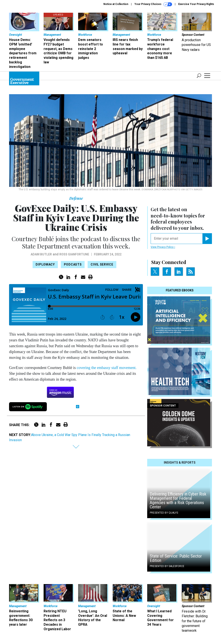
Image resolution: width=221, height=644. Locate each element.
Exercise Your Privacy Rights (196, 4)
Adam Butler (41, 254)
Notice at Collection (116, 4)
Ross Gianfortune (74, 254)
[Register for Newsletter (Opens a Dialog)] (207, 239)
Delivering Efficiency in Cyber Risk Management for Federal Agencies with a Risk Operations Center (178, 500)
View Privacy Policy (163, 247)
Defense (76, 198)
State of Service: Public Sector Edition (176, 558)
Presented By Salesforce (167, 566)
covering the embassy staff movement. (107, 368)
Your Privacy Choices (153, 4)
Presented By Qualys (164, 513)
